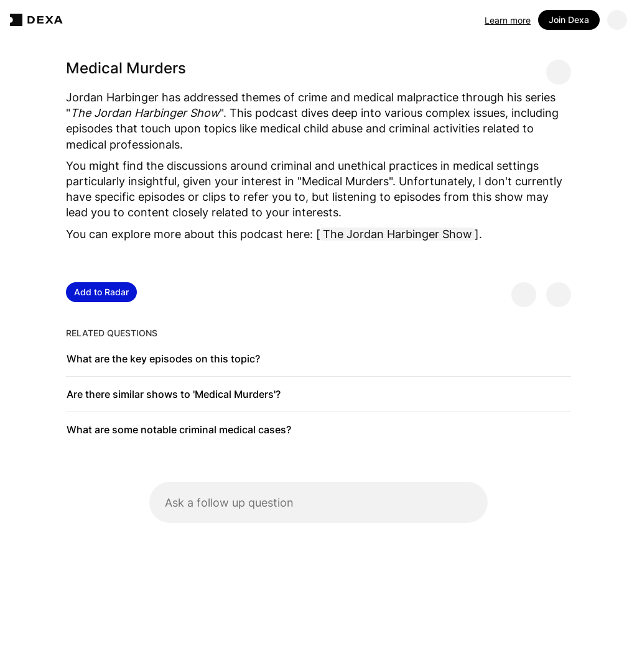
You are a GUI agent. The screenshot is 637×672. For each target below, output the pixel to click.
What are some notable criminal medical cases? (179, 430)
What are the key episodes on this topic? (163, 359)
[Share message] (559, 72)
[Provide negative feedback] (559, 295)
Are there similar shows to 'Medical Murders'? (174, 394)
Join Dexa (569, 20)
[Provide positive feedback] (524, 295)
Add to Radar (101, 292)
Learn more (508, 20)
